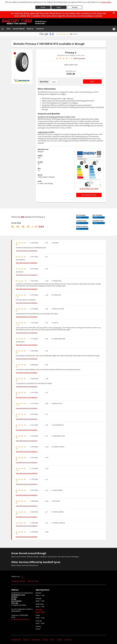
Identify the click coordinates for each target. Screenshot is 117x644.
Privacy (45, 638)
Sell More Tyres (33, 580)
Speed (40, 173)
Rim (39, 167)
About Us (30, 27)
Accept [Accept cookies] (43, 6)
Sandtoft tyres (16, 638)
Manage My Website (18, 580)
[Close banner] (114, 12)
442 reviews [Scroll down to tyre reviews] (81, 57)
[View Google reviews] (58, 33)
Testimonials (36, 638)
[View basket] (114, 27)
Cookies (60, 638)
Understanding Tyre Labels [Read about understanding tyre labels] (89, 187)
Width (40, 154)
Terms (52, 638)
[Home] (3, 27)
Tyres (8, 27)
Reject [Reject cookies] (59, 6)
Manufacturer (43, 148)
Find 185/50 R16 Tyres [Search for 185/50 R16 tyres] (89, 193)
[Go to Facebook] (23, 575)
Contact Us (40, 27)
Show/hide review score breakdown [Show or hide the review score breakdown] (27, 249)
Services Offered (19, 27)
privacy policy (106, 2)
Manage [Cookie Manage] (75, 6)
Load (40, 180)
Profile (40, 161)
